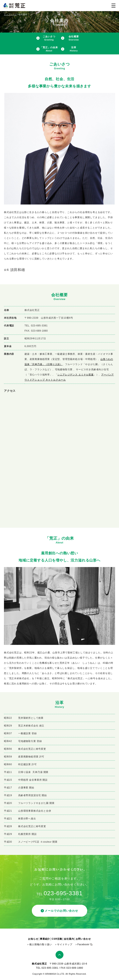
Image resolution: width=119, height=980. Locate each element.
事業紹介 (45, 939)
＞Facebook (82, 944)
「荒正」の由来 (49, 49)
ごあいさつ (49, 38)
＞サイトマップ (63, 944)
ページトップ (59, 955)
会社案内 (69, 939)
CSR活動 (57, 939)
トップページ (10, 14)
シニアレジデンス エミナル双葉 (75, 375)
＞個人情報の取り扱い (39, 944)
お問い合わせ (83, 939)
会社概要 (74, 38)
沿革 (74, 49)
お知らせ (33, 939)
